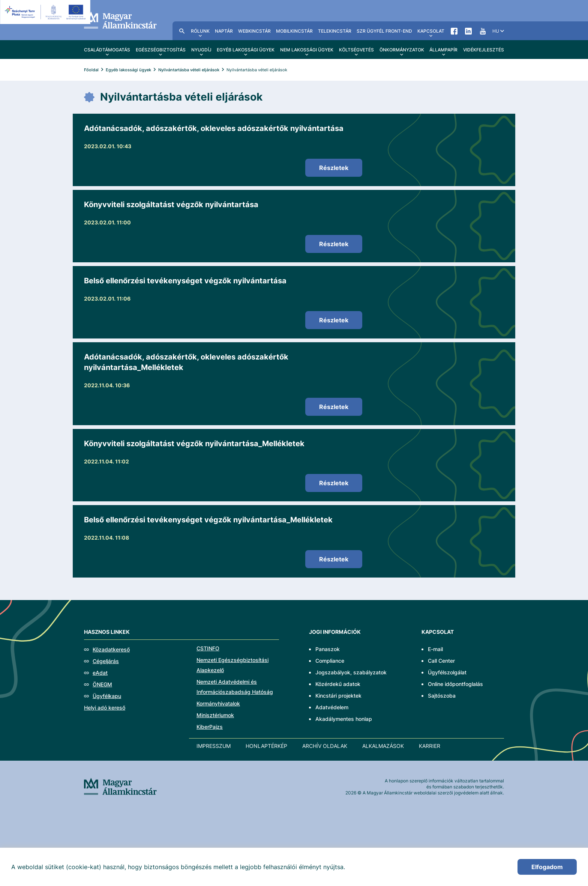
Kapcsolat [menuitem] (431, 31)
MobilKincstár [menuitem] (294, 31)
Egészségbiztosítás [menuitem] (161, 50)
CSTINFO (208, 648)
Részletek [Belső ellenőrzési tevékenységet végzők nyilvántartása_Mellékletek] (334, 559)
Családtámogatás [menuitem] (107, 50)
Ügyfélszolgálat (447, 672)
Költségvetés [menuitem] (356, 50)
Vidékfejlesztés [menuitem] (484, 50)
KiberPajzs (210, 727)
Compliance (330, 661)
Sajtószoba (442, 696)
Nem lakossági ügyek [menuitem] (307, 50)
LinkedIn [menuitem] (468, 31)
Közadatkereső (111, 649)
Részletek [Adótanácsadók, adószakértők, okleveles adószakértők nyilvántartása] (334, 168)
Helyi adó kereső (105, 708)
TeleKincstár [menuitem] (335, 31)
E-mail (435, 649)
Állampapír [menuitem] (443, 50)
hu (496, 31)
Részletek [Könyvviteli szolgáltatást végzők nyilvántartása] (334, 244)
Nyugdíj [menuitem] (201, 50)
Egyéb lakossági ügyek (128, 70)
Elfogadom (547, 867)
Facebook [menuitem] (454, 31)
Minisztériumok (215, 715)
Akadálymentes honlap (344, 719)
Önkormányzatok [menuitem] (402, 50)
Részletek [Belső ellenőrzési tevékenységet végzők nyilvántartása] (334, 320)
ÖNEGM (102, 684)
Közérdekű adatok (338, 684)
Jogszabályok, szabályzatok (351, 672)
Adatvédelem (332, 707)
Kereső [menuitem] (182, 31)
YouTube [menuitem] (483, 31)
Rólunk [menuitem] (200, 31)
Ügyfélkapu (107, 696)
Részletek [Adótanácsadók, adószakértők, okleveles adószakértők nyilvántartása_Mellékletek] (334, 407)
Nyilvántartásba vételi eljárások (189, 70)
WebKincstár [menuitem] (254, 31)
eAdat (100, 673)
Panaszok (328, 649)
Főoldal (91, 70)
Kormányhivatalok (218, 703)
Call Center (441, 661)
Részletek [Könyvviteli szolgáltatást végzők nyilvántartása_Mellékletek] (334, 483)
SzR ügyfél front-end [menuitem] (384, 31)
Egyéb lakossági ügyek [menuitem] (246, 50)
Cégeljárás (106, 661)
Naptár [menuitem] (224, 31)
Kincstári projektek (338, 696)
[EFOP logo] (46, 12)
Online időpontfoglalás (455, 684)
